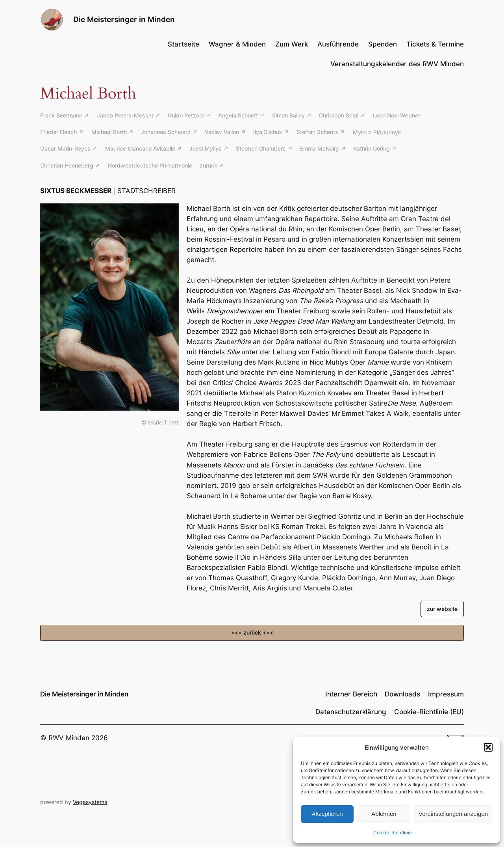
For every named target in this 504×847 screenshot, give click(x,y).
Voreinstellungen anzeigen (453, 814)
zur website (442, 609)
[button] (488, 747)
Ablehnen (384, 814)
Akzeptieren (327, 814)
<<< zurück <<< (252, 632)
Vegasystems (90, 802)
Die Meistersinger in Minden (124, 19)
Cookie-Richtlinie (393, 833)
